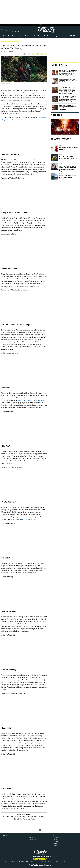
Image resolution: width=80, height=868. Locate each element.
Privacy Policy (32, 839)
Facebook (56, 843)
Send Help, (18, 819)
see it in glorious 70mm (29, 519)
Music (53, 136)
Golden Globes (40, 400)
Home (4, 41)
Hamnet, (31, 817)
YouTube (56, 841)
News (16, 41)
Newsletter (5, 836)
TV (60, 145)
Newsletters (15, 29)
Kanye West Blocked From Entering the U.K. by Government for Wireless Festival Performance (68, 107)
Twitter (55, 839)
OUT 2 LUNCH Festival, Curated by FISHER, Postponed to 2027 (62, 139)
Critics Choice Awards (25, 400)
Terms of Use (32, 837)
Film (10, 41)
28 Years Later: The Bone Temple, (15, 817)
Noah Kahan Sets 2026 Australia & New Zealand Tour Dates (69, 158)
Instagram (56, 837)
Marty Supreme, (40, 817)
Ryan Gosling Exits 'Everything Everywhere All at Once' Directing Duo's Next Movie (68, 81)
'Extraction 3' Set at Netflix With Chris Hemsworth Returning (68, 177)
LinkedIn (56, 845)
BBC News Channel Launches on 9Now (68, 148)
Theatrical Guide (29, 819)
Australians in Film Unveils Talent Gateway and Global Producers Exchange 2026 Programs (68, 168)
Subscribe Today (40, 859)
